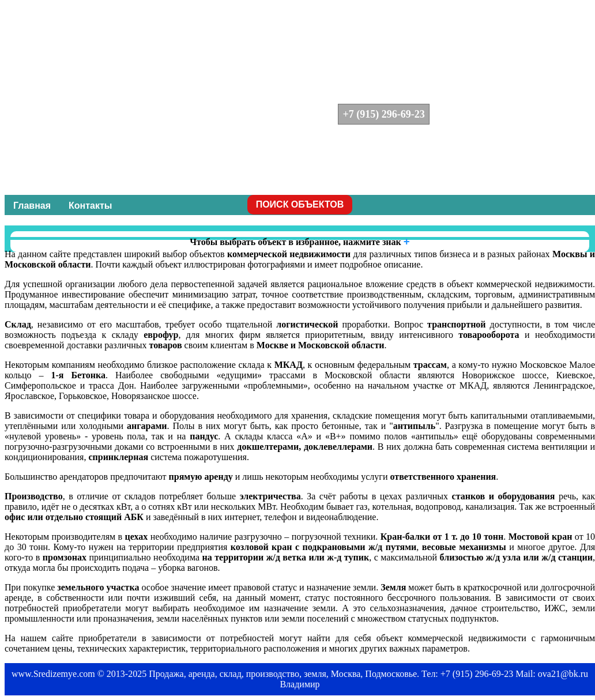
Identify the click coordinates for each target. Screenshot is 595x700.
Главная (32, 206)
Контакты (90, 206)
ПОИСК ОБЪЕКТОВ (300, 204)
